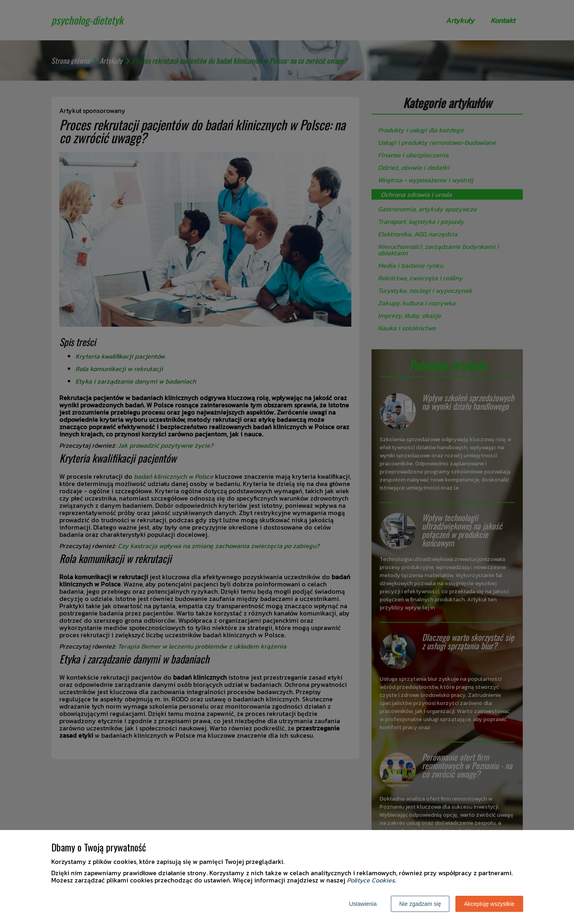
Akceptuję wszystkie (489, 904)
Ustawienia (363, 904)
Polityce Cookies (371, 880)
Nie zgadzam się (420, 904)
